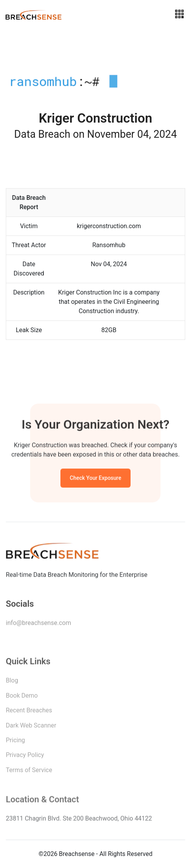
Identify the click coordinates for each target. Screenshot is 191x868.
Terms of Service (29, 772)
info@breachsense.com (38, 624)
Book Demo (22, 697)
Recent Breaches (29, 712)
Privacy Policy (25, 756)
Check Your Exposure (95, 479)
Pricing (15, 742)
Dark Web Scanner (31, 727)
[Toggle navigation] (179, 14)
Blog (12, 682)
